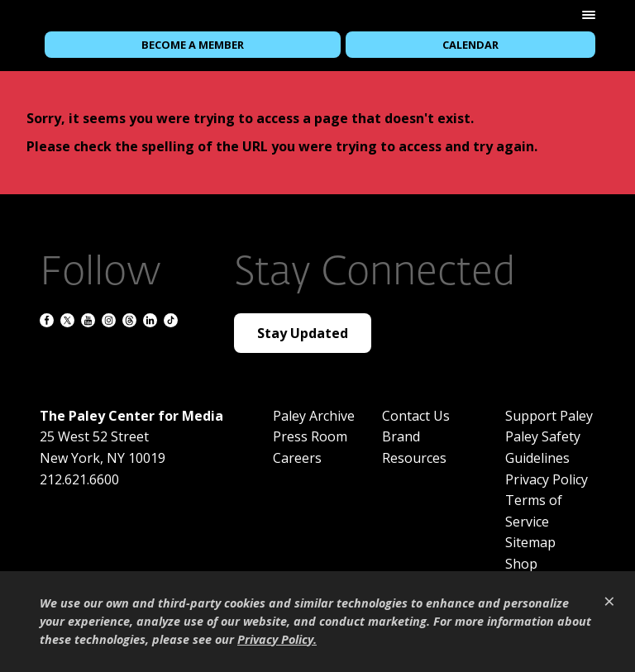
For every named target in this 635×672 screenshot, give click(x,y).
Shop (521, 564)
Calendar (470, 45)
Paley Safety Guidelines (543, 447)
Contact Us (416, 416)
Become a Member (193, 45)
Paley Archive (314, 416)
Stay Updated (303, 333)
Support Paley (549, 416)
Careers (297, 458)
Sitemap (530, 542)
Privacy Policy (547, 479)
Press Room (310, 436)
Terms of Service (534, 511)
